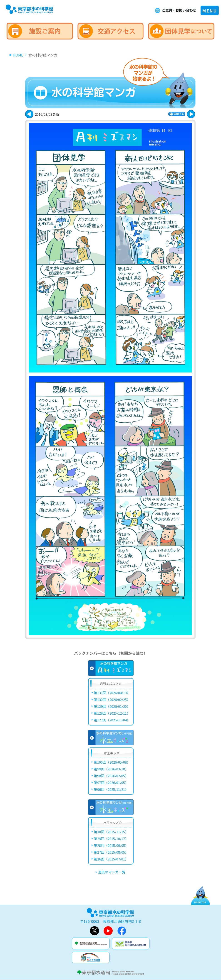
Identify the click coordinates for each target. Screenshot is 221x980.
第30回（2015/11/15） (111, 832)
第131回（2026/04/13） (112, 693)
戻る (191, 114)
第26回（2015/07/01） (111, 859)
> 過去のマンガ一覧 (110, 872)
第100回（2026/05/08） (112, 762)
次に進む (29, 114)
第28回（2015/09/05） (111, 845)
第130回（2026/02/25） (112, 699)
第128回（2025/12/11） (112, 713)
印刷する (177, 114)
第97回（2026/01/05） (111, 783)
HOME (18, 55)
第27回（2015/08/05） (111, 852)
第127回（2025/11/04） (112, 720)
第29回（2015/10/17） (111, 839)
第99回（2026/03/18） (111, 769)
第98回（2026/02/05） (111, 776)
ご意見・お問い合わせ (178, 10)
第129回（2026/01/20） (112, 706)
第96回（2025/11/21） (111, 789)
